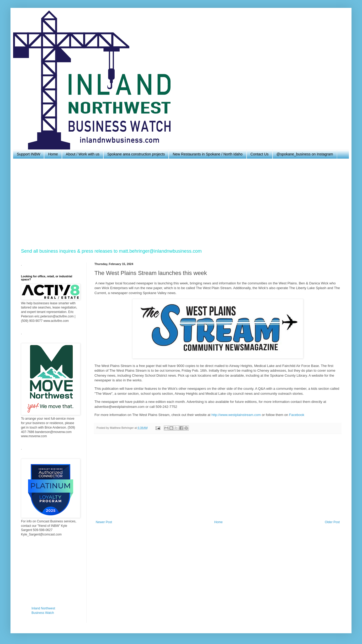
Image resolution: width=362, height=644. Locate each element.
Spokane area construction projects (136, 154)
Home (53, 154)
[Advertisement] (178, 203)
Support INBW (28, 154)
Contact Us (260, 154)
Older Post (332, 522)
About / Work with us (83, 154)
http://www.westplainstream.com (236, 415)
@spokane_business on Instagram (305, 154)
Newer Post (104, 522)
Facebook (297, 415)
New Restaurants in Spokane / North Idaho (207, 154)
